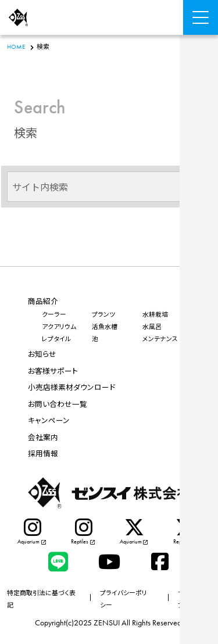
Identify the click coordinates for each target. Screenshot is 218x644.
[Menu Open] (201, 17)
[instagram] (33, 532)
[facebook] (160, 561)
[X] (135, 532)
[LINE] (58, 561)
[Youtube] (109, 561)
